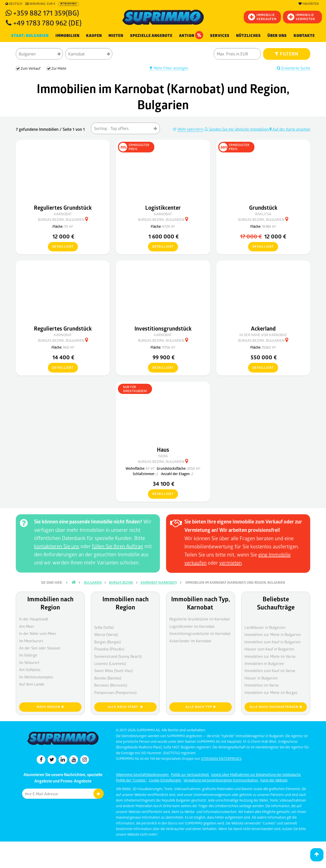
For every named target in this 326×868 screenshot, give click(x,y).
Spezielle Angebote (151, 36)
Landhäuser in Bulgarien (265, 627)
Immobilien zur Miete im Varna (270, 656)
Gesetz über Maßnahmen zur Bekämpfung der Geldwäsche (256, 774)
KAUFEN (94, 36)
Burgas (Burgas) (107, 642)
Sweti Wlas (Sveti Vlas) (113, 671)
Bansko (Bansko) (108, 678)
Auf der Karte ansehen (290, 129)
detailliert (61, 247)
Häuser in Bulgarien (261, 678)
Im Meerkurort (31, 641)
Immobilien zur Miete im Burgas (271, 692)
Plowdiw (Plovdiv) (109, 649)
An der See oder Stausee (40, 648)
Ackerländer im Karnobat (190, 641)
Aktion (191, 35)
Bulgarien (93, 582)
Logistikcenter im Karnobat (192, 626)
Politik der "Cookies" (132, 780)
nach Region (50, 707)
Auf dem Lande (32, 684)
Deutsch (14, 4)
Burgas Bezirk (121, 582)
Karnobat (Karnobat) (159, 582)
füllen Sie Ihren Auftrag (118, 546)
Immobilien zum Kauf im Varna (270, 671)
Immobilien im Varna (262, 685)
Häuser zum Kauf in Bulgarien (269, 649)
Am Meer (27, 626)
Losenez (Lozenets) (110, 663)
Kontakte (304, 36)
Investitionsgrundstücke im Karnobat (200, 633)
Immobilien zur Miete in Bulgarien (273, 634)
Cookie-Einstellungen (165, 780)
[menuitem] (304, 36)
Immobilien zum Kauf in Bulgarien (273, 642)
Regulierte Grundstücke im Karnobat (200, 619)
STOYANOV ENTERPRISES (221, 758)
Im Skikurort (29, 662)
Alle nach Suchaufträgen (276, 707)
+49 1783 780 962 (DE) (47, 23)
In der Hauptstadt (34, 619)
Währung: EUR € (40, 4)
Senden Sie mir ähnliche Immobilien (237, 129)
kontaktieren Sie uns (57, 546)
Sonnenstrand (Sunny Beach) (118, 656)
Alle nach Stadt (125, 707)
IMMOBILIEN (67, 36)
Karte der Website (274, 780)
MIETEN (116, 36)
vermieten (230, 563)
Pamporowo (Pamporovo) (115, 692)
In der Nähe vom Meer (38, 633)
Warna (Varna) (106, 634)
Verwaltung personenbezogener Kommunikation (221, 780)
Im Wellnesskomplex (36, 677)
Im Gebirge (28, 655)
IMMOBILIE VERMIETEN (301, 17)
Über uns (277, 36)
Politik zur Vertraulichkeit (190, 774)
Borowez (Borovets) (111, 685)
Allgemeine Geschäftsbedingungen (143, 774)
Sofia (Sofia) (104, 627)
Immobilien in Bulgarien (264, 663)
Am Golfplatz (30, 670)
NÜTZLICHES (248, 36)
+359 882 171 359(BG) (46, 13)
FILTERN (287, 54)
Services (220, 36)
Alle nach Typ (201, 707)
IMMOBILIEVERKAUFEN (262, 17)
